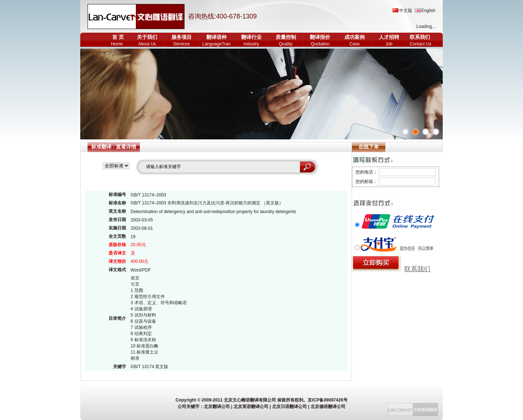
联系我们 (420, 37)
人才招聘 (389, 37)
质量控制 (286, 37)
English (428, 11)
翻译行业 (251, 37)
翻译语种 (216, 37)
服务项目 (182, 37)
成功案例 (354, 37)
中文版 (406, 11)
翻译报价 (320, 37)
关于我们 (147, 37)
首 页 (118, 37)
